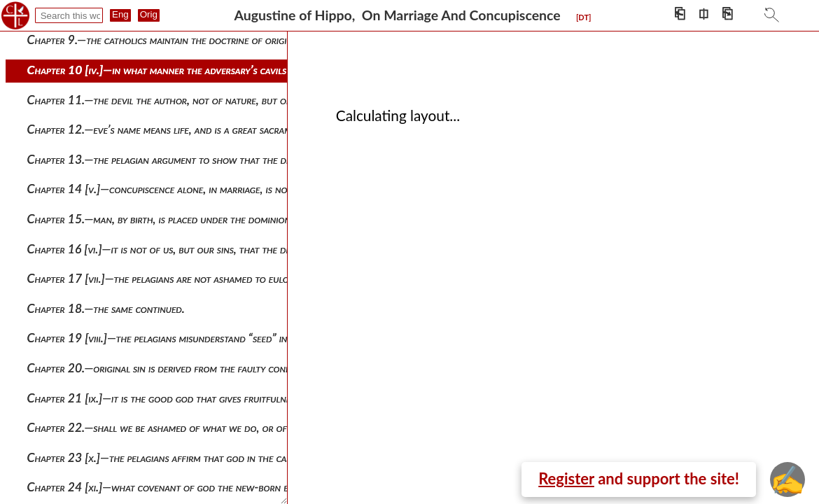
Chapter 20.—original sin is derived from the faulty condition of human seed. (206, 368)
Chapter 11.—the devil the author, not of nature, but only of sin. (180, 100)
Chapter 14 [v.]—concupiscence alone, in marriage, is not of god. (178, 189)
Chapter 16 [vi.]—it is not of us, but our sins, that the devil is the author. (198, 249)
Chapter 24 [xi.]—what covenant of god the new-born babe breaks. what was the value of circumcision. (267, 487)
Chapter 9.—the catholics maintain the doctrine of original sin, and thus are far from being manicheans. (268, 40)
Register (566, 478)
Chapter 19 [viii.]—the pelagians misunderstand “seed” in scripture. (181, 338)
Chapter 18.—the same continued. (106, 308)
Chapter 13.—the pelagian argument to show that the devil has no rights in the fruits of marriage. (256, 159)
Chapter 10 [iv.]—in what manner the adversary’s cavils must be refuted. (196, 70)
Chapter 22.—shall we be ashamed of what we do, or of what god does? (195, 427)
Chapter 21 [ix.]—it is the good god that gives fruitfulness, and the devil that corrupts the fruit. (252, 398)
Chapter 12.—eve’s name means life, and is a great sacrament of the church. (202, 129)
